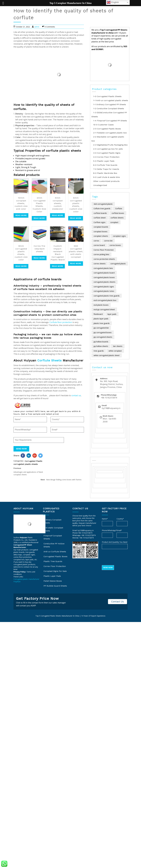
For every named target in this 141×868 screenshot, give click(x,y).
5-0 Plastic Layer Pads (104, 161)
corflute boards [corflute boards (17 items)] (100, 213)
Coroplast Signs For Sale (55, 571)
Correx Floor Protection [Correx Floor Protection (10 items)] (104, 250)
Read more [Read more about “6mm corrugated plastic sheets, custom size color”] (76, 218)
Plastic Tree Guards (53, 561)
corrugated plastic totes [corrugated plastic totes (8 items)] (104, 291)
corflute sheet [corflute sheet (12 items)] (100, 218)
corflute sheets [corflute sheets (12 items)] (117, 218)
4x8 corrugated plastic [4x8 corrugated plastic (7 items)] (103, 204)
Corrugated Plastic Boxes (55, 556)
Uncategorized (100, 185)
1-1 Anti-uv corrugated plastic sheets (111, 100)
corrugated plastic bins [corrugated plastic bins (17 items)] (103, 268)
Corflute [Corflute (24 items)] (119, 208)
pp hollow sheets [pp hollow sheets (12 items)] (101, 346)
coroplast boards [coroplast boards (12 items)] (101, 227)
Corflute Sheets (49, 360)
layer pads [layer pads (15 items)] (112, 314)
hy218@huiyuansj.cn (86, 530)
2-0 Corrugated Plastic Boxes (107, 129)
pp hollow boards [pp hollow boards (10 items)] (101, 342)
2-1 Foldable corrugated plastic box (110, 133)
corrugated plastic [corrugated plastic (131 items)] (118, 264)
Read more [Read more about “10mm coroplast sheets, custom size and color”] (21, 215)
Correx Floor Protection (55, 566)
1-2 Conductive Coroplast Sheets (109, 108)
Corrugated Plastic (34, 466)
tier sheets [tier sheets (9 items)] (118, 346)
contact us (76, 395)
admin (37, 27)
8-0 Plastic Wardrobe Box (105, 173)
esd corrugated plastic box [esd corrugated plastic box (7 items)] (105, 300)
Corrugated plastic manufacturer (26, 579)
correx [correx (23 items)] (96, 241)
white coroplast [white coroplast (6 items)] (115, 351)
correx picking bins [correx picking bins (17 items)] (101, 254)
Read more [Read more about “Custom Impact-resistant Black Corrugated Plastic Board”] (57, 266)
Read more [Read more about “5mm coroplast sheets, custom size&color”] (57, 215)
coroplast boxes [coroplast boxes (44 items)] (101, 231)
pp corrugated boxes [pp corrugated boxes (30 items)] (103, 332)
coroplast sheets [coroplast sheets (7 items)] (101, 236)
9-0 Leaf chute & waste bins (107, 177)
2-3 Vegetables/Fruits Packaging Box (110, 145)
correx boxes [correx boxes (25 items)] (115, 245)
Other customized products (106, 181)
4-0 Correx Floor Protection (106, 157)
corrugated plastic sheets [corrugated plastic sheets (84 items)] (104, 282)
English (113, 2)
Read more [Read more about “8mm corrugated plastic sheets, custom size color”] (21, 266)
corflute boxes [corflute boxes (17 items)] (118, 213)
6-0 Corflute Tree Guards (105, 165)
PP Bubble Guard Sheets (55, 586)
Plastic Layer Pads (52, 576)
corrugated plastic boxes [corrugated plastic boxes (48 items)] (104, 277)
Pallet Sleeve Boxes (53, 581)
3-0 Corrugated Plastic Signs (107, 153)
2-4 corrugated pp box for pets (108, 149)
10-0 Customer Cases (103, 125)
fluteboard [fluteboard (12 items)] (98, 314)
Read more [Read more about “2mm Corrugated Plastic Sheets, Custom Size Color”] (39, 218)
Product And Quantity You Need (115, 542)
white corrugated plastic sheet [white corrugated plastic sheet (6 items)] (107, 355)
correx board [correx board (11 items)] (99, 245)
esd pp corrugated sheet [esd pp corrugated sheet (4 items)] (104, 309)
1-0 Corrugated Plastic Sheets (107, 96)
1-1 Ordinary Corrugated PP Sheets (110, 104)
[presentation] (121, 557)
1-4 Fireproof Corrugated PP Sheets (110, 121)
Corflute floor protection (61, 322)
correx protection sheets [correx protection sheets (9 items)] (104, 259)
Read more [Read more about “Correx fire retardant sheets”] (39, 258)
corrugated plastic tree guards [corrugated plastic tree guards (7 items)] (107, 296)
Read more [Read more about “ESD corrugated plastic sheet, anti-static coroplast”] (76, 263)
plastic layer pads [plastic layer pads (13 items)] (101, 319)
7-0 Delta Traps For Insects (106, 169)
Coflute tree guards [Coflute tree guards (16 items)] (102, 208)
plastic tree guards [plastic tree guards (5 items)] (102, 323)
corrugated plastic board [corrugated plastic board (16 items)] (104, 273)
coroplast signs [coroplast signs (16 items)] (119, 236)
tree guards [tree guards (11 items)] (99, 351)
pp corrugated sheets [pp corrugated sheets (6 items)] (103, 337)
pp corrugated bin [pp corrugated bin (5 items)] (101, 328)
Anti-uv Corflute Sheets (55, 552)
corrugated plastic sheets (26, 469)
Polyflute (17, 582)
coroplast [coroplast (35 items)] (114, 222)
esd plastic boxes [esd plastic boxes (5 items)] (101, 305)
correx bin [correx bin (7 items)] (108, 241)
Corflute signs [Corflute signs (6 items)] (100, 222)
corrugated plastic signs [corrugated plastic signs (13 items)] (104, 287)
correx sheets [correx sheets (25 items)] (100, 264)
